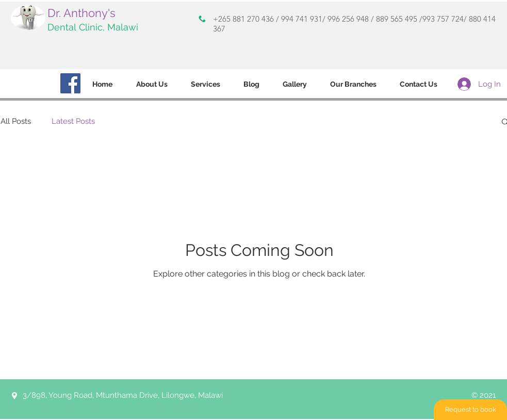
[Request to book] (470, 410)
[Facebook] (70, 83)
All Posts (16, 121)
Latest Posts (73, 121)
